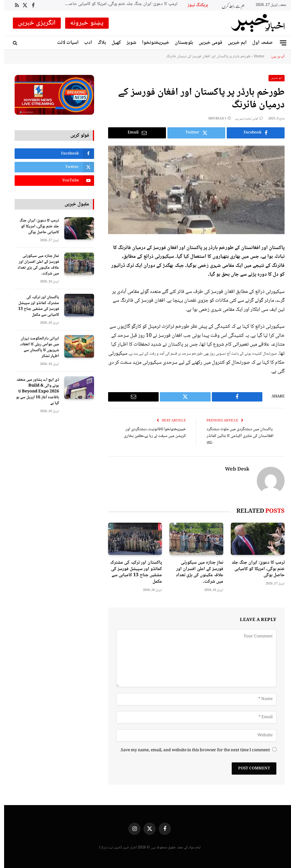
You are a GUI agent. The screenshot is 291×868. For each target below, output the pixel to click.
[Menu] (279, 43)
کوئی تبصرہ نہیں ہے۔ (245, 118)
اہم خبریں (233, 43)
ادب (84, 43)
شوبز (127, 43)
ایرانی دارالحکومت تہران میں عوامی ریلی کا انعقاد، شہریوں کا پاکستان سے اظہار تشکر (35, 347)
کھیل (112, 43)
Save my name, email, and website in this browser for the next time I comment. (191, 750)
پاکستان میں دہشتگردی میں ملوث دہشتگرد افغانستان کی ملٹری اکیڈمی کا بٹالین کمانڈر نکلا (236, 436)
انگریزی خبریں (33, 23)
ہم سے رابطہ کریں (229, 5)
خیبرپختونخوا (151, 43)
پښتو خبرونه (83, 23)
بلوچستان (180, 43)
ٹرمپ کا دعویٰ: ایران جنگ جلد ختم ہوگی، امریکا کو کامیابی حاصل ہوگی (115, 4)
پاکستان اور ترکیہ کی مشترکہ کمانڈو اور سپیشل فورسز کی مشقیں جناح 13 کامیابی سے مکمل (132, 572)
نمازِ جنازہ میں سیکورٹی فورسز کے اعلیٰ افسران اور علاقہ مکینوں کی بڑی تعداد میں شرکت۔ (195, 572)
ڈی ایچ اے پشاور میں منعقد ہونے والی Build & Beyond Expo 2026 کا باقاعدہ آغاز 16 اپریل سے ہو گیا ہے (33, 392)
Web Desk (233, 470)
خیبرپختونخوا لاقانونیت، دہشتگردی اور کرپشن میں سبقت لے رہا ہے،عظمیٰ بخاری (150, 433)
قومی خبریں (206, 43)
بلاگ (98, 43)
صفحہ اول (258, 43)
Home (255, 56)
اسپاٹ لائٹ (64, 43)
